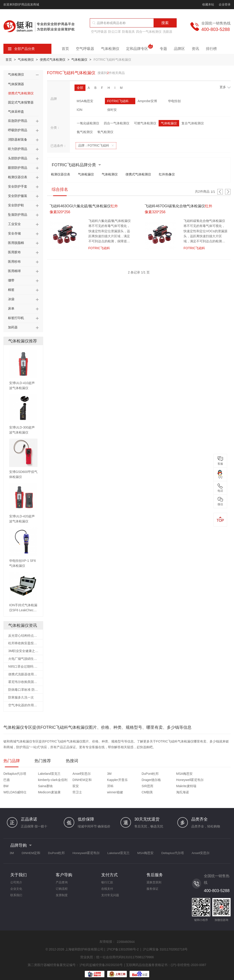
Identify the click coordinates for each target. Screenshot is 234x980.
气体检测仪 (110, 49)
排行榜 (211, 49)
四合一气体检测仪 (149, 32)
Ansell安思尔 (70, 774)
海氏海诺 (211, 786)
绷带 (11, 280)
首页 (65, 49)
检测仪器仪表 (61, 166)
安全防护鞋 (16, 205)
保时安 (208, 101)
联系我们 (17, 891)
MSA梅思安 (85, 101)
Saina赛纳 (154, 780)
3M (92, 774)
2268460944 (126, 936)
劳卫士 (123, 786)
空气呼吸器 (99, 32)
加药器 (13, 327)
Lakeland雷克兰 (44, 774)
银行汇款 (108, 877)
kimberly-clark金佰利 (218, 774)
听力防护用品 (18, 149)
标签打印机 (16, 318)
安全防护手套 (18, 186)
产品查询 (62, 877)
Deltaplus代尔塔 (15, 774)
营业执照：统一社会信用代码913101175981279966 (117, 951)
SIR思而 (9, 786)
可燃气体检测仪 (145, 115)
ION (181, 101)
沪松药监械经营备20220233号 (101, 959)
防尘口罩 (114, 32)
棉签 (11, 290)
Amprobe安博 (137, 101)
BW (121, 780)
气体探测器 (16, 84)
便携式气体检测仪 (54, 60)
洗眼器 (168, 32)
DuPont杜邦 (127, 774)
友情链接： (107, 936)
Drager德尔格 (70, 780)
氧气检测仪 (105, 123)
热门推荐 (43, 761)
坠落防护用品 (18, 215)
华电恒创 (159, 101)
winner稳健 (155, 786)
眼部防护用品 (18, 168)
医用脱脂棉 (16, 243)
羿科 (207, 780)
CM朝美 (181, 786)
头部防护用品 (18, 158)
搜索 (165, 23)
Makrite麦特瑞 (42, 786)
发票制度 (62, 891)
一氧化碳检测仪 (88, 115)
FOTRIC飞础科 (113, 101)
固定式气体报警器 (21, 102)
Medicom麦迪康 (101, 786)
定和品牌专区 (140, 49)
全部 (80, 88)
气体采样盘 (16, 112)
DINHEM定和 (13, 780)
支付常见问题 (111, 891)
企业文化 (17, 884)
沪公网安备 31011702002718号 (165, 944)
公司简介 (17, 877)
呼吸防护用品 (18, 130)
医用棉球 (14, 271)
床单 (11, 308)
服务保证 (153, 884)
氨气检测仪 (85, 123)
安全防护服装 (18, 196)
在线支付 (108, 884)
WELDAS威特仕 (72, 786)
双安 (179, 780)
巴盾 (179, 774)
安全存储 (14, 233)
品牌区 (179, 49)
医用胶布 (14, 252)
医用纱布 (14, 262)
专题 (163, 49)
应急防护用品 (18, 121)
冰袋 (11, 299)
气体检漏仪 (81, 60)
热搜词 (72, 761)
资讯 (195, 49)
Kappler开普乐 (43, 780)
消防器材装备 (18, 139)
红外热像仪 (173, 166)
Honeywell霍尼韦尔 (103, 780)
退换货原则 (154, 877)
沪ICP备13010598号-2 (123, 944)
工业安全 (14, 224)
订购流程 (62, 884)
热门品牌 (12, 761)
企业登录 (225, 4)
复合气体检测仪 (193, 115)
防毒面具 (128, 32)
